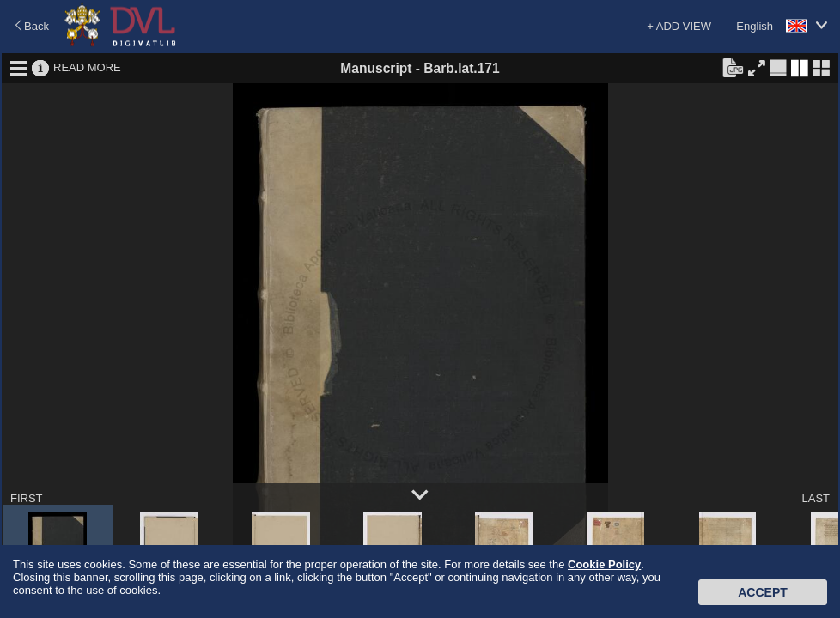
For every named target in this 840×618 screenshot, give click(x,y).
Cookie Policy (604, 564)
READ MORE (87, 67)
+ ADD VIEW (679, 26)
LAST (816, 498)
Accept (763, 592)
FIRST (27, 498)
